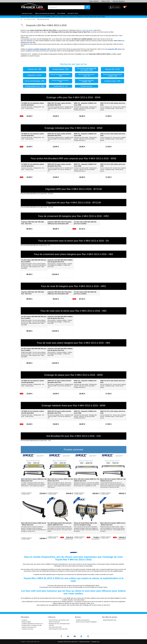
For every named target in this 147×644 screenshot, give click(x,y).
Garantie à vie (95, 642)
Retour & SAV (106, 1)
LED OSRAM (61, 13)
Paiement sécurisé (84, 642)
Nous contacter (94, 1)
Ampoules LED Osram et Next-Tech (68, 642)
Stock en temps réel (54, 622)
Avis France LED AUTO (55, 627)
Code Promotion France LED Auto (58, 629)
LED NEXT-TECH (73, 13)
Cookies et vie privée (27, 629)
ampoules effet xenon (115, 49)
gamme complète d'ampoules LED (39, 49)
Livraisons (24, 620)
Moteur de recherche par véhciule (45, 13)
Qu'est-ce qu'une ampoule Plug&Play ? (87, 622)
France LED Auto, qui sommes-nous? (59, 620)
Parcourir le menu (27, 13)
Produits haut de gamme (83, 620)
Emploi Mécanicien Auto (110, 620)
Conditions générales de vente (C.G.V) (32, 624)
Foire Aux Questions (119, 1)
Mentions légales (26, 622)
